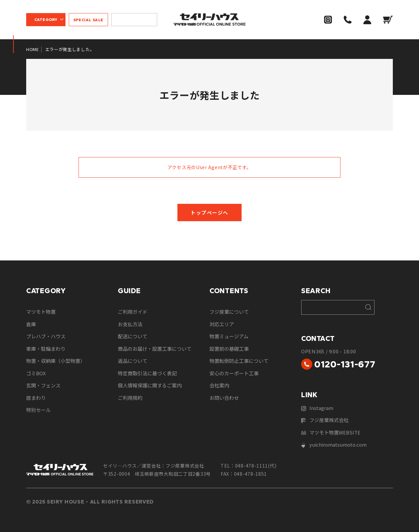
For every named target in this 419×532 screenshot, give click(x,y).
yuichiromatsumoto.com (334, 445)
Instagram (317, 408)
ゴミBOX (36, 373)
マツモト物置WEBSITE (331, 432)
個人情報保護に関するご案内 (150, 385)
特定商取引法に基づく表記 (147, 373)
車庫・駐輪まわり (46, 349)
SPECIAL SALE (88, 20)
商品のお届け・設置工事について (155, 349)
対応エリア (222, 324)
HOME (33, 49)
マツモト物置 (41, 312)
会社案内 (219, 385)
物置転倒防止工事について (239, 361)
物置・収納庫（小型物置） (56, 361)
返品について (133, 361)
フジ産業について (229, 312)
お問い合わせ (224, 398)
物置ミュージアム (229, 336)
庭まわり (36, 398)
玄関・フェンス (43, 385)
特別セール (38, 410)
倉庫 (31, 324)
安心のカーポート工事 (234, 373)
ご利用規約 (130, 398)
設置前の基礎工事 (229, 349)
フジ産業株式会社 (325, 420)
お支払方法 (130, 324)
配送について (133, 336)
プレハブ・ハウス (46, 336)
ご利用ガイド (133, 312)
